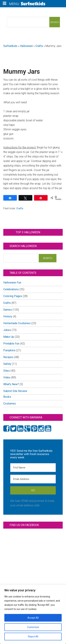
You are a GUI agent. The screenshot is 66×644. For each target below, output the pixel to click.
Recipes (8, 357)
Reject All (33, 637)
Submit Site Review (15, 391)
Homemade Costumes (17, 323)
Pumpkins (9, 350)
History (8, 316)
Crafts (39, 46)
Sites (7, 371)
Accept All (33, 618)
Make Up (9, 337)
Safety (7, 364)
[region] (33, 614)
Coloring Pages (13, 296)
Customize (33, 627)
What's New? (11, 384)
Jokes (7, 330)
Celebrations (11, 289)
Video (7, 377)
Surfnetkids (10, 46)
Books (7, 397)
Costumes (10, 404)
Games (8, 310)
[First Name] (33, 468)
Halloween (26, 46)
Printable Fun (11, 344)
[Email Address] (33, 479)
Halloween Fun (12, 283)
